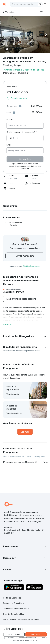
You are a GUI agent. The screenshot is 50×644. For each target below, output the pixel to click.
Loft (5, 457)
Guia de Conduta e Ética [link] (14, 614)
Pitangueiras (40, 457)
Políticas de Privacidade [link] (14, 603)
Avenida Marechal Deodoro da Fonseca (24, 70)
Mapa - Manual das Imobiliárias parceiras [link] (21, 619)
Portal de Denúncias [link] (12, 598)
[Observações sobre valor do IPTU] (14, 113)
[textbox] (26, 4)
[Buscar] (40, 4)
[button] (25, 34)
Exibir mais (9, 324)
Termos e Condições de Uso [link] (16, 609)
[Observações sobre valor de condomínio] (20, 106)
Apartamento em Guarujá (21, 457)
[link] (25, 432)
